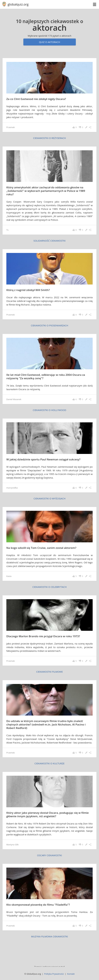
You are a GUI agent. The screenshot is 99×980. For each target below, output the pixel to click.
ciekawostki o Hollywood (49, 410)
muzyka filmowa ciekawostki (49, 936)
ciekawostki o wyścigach (49, 498)
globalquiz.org (18, 4)
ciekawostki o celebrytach (50, 587)
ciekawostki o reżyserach (50, 138)
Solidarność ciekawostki (49, 241)
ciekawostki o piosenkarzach (50, 325)
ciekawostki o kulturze (50, 763)
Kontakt (71, 974)
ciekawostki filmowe (50, 672)
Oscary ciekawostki (49, 855)
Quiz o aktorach (50, 42)
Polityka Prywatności (54, 974)
